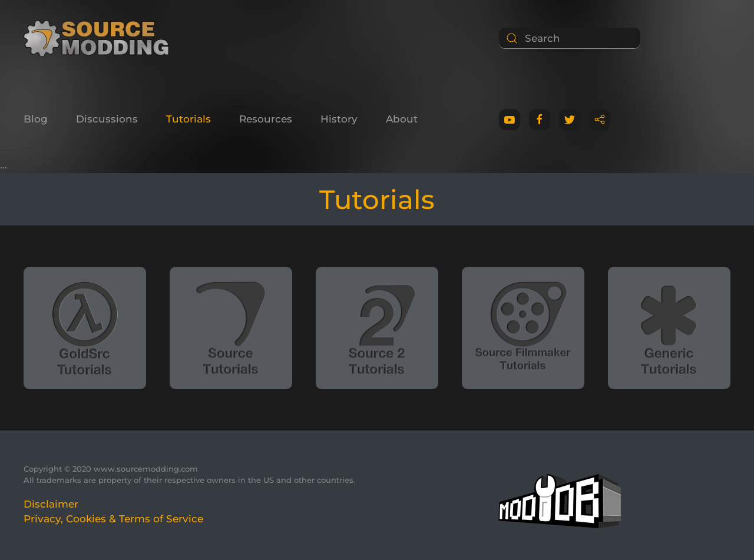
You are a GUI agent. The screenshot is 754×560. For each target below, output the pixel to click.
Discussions (107, 119)
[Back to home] (100, 38)
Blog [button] (36, 119)
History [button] (339, 119)
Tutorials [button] (188, 119)
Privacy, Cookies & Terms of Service (113, 519)
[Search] (570, 38)
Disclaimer (51, 504)
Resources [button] (266, 119)
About (402, 119)
